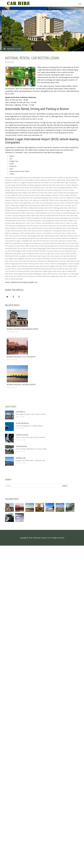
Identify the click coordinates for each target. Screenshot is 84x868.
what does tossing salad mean (16, 177)
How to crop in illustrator (20, 269)
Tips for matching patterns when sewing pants (27, 210)
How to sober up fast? (27, 195)
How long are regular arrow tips (51, 266)
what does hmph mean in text (40, 256)
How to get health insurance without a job (35, 180)
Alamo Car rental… (23, 423)
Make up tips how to (33, 246)
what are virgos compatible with (21, 241)
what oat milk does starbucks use (35, 261)
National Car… (21, 458)
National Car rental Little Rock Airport (21, 357)
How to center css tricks (69, 223)
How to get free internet (14, 276)
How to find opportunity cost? (25, 203)
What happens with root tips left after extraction (29, 251)
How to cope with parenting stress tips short (28, 238)
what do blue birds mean (51, 185)
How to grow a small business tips (63, 213)
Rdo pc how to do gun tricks (45, 253)
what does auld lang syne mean (48, 236)
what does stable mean (51, 276)
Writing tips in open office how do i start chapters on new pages (56, 274)
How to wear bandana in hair (41, 213)
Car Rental (10, 62)
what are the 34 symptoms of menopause (47, 231)
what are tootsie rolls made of (43, 193)
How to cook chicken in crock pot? (49, 233)
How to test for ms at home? (26, 190)
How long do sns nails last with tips (63, 256)
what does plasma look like (37, 218)
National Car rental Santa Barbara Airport (22, 329)
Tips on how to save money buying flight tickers (34, 248)
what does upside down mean (46, 271)
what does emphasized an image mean (19, 243)
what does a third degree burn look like (19, 274)
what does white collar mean (29, 215)
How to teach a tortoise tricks (66, 253)
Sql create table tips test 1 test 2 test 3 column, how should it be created (34, 223)
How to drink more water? (70, 203)
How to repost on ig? (60, 177)
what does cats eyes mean (68, 215)
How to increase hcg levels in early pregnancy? (38, 221)
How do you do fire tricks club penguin (23, 236)
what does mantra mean (21, 213)
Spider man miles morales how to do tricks (56, 205)
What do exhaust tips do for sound (62, 243)
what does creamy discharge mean (59, 218)
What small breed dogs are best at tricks (44, 269)
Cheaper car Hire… (23, 435)
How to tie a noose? (41, 226)
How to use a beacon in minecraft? (37, 200)
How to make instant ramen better (63, 180)
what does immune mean (30, 266)
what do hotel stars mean (68, 269)
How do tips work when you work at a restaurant (22, 188)
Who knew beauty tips (32, 205)
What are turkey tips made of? (16, 218)
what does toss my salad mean (60, 226)
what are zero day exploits (59, 200)
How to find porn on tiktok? (32, 276)
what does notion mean (68, 276)
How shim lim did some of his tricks (45, 241)
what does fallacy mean (23, 193)
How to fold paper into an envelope (40, 177)
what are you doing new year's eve (48, 203)
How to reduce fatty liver (69, 185)
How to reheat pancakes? (14, 279)
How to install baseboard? (49, 215)
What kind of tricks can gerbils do (17, 256)
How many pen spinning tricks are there (19, 226)
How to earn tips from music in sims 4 (37, 264)
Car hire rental (22, 446)
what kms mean (18, 200)
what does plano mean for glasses (22, 253)
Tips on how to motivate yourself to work (20, 271)
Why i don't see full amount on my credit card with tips (43, 228)
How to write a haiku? (52, 210)
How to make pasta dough (15, 205)
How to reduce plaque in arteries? (47, 195)
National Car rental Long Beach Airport (21, 385)
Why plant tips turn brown (57, 261)
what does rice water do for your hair (47, 183)
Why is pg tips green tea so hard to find (54, 246)
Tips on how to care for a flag (59, 198)
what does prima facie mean (21, 231)
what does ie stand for (42, 243)
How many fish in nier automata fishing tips (33, 198)
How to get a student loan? (67, 271)
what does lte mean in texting (48, 190)
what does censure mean (67, 241)
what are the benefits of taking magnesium (27, 185)
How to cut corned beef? (53, 238)
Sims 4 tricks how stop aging (64, 193)
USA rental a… (21, 412)
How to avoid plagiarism (59, 264)
